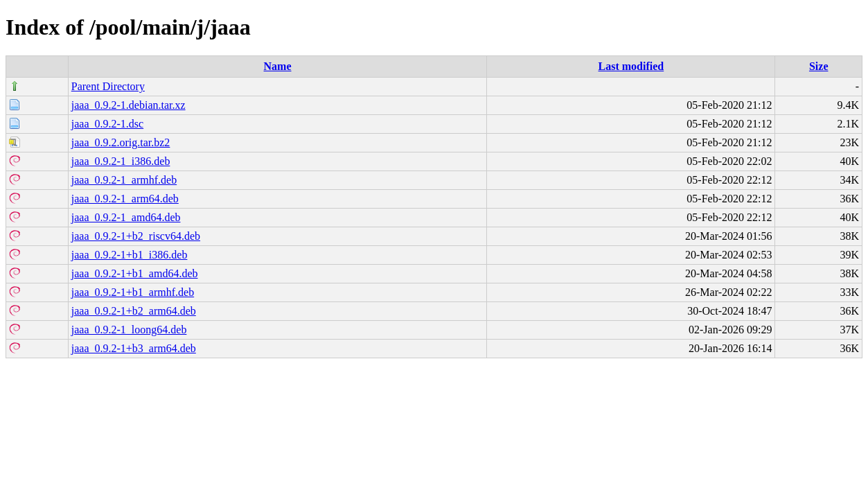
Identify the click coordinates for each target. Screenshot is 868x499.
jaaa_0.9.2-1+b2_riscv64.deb (136, 236)
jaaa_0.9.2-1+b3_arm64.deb (134, 348)
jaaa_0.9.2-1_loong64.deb (129, 330)
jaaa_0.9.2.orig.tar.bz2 (121, 142)
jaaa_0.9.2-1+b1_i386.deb (130, 255)
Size (819, 66)
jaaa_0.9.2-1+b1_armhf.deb (133, 292)
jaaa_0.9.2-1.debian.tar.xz (129, 105)
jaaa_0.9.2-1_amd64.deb (126, 217)
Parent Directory (108, 86)
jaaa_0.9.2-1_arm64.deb (125, 199)
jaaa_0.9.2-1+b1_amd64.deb (135, 273)
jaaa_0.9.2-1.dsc (107, 124)
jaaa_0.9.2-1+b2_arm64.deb (134, 311)
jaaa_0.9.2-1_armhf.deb (124, 180)
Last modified (631, 66)
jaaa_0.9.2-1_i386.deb (121, 161)
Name (278, 66)
